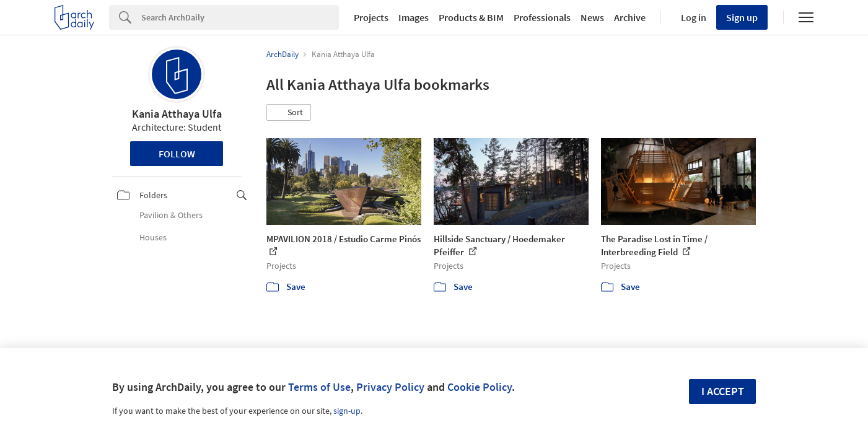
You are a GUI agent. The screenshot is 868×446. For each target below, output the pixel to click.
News (592, 17)
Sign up (742, 17)
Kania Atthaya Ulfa (177, 114)
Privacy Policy (390, 387)
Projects (371, 17)
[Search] (240, 17)
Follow (177, 154)
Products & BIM (471, 17)
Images (414, 17)
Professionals (542, 17)
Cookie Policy (480, 387)
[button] (289, 113)
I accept (723, 391)
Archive (630, 17)
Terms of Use (319, 387)
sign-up (347, 411)
